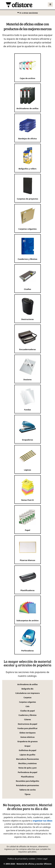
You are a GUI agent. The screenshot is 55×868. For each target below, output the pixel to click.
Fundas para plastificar (27, 728)
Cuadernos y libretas (27, 715)
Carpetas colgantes (27, 702)
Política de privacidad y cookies (21, 859)
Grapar (27, 746)
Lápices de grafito (27, 755)
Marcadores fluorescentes (27, 759)
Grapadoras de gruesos (28, 741)
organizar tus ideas (43, 821)
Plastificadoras (27, 777)
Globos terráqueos (27, 733)
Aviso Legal (42, 859)
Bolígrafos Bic (28, 689)
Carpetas (27, 698)
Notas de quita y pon (27, 768)
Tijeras (28, 794)
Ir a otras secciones (27, 13)
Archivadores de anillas (27, 684)
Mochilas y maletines (28, 763)
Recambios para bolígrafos (27, 781)
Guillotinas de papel (27, 750)
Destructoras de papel (28, 724)
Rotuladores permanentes (28, 785)
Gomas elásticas (27, 737)
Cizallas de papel (27, 711)
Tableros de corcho (27, 790)
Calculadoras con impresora (27, 693)
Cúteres (27, 720)
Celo (28, 706)
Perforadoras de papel (28, 772)
